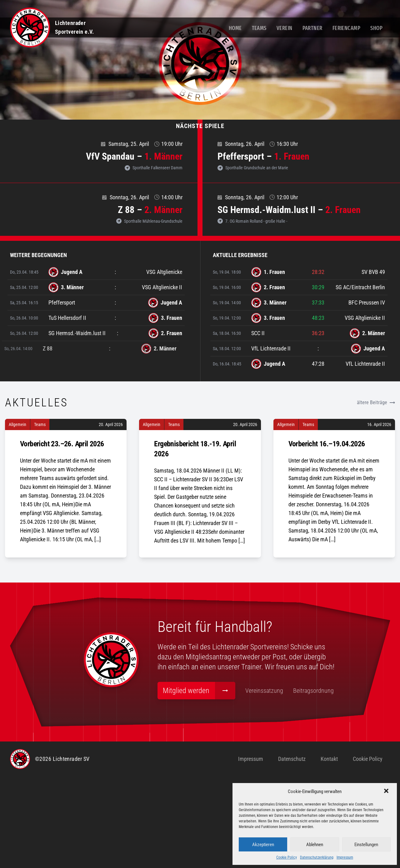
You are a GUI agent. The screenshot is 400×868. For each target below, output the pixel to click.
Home (235, 28)
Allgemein (17, 516)
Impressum (345, 857)
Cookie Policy (287, 857)
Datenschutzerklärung (317, 857)
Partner (312, 28)
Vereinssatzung (176, 796)
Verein (285, 28)
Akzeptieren (263, 845)
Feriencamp (347, 28)
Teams (259, 28)
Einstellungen (366, 845)
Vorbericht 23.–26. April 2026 (62, 535)
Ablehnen (315, 845)
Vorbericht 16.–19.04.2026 (327, 535)
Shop (376, 28)
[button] (387, 791)
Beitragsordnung (226, 796)
